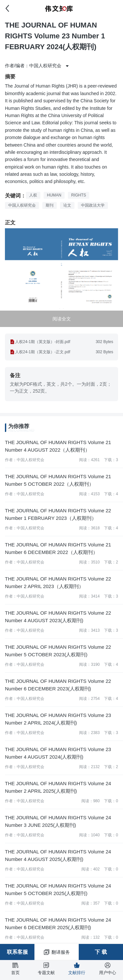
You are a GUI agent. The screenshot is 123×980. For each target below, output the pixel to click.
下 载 (101, 952)
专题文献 (46, 969)
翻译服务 (57, 952)
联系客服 (17, 952)
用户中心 (108, 969)
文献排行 (77, 969)
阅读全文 (62, 319)
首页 (15, 969)
